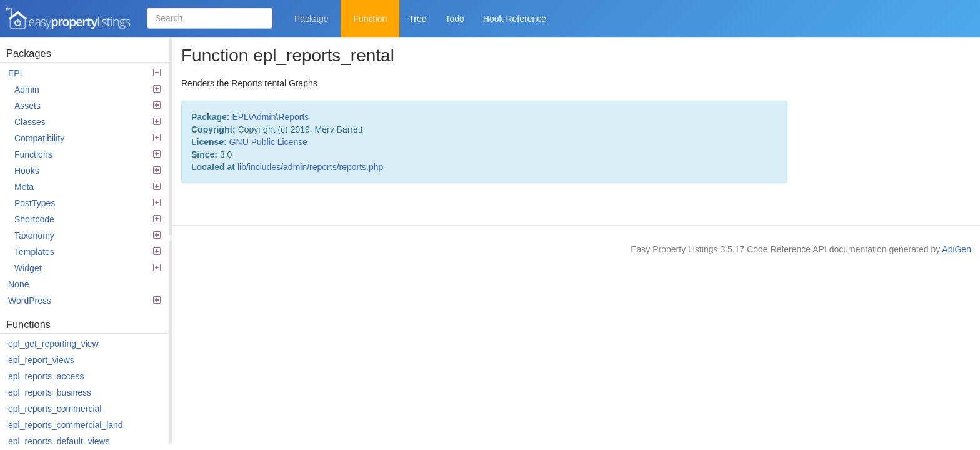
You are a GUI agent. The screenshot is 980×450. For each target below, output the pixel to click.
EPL (84, 73)
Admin (87, 89)
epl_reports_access (46, 376)
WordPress (84, 301)
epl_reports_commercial (55, 409)
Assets (87, 106)
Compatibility (87, 138)
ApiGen (957, 249)
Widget (87, 268)
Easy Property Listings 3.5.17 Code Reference (69, 19)
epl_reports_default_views (59, 441)
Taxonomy (87, 236)
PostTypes (87, 203)
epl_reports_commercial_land (66, 425)
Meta (87, 187)
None (18, 284)
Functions (87, 154)
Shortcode (87, 219)
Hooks (87, 171)
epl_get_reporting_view (53, 344)
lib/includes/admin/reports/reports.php (310, 167)
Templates (87, 252)
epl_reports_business (50, 392)
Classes (87, 122)
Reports (293, 117)
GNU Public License (268, 142)
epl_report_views (41, 360)
